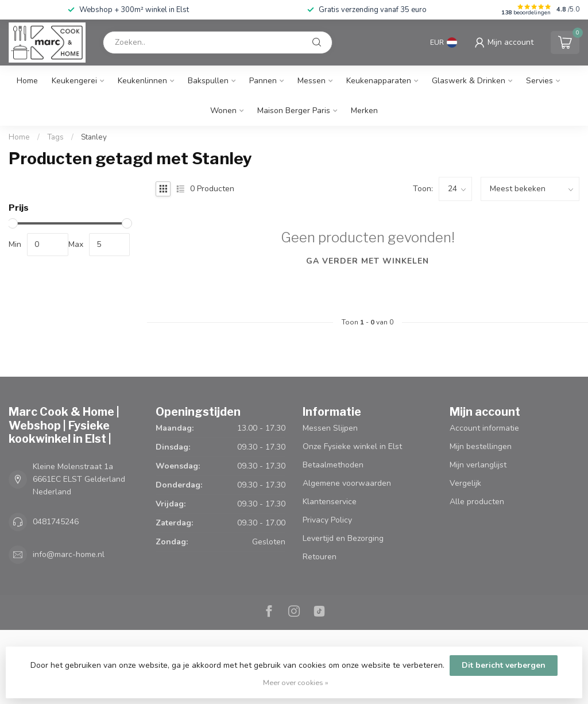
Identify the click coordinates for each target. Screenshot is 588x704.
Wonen (223, 111)
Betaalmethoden (333, 465)
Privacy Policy (327, 520)
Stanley (94, 137)
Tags (55, 137)
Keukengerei (74, 81)
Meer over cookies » (296, 682)
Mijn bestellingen (481, 446)
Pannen (263, 81)
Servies (539, 81)
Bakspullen (208, 81)
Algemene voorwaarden (347, 483)
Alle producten (477, 502)
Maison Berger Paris (294, 111)
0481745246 (56, 522)
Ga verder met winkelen (367, 261)
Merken (364, 111)
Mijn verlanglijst (478, 465)
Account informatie (484, 428)
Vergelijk (465, 483)
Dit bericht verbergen (504, 665)
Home (27, 81)
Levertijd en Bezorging (343, 538)
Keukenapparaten (379, 81)
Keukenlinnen (142, 81)
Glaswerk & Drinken (469, 81)
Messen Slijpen (330, 428)
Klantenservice (330, 502)
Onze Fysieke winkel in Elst (352, 446)
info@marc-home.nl (69, 554)
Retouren (320, 557)
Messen (312, 81)
